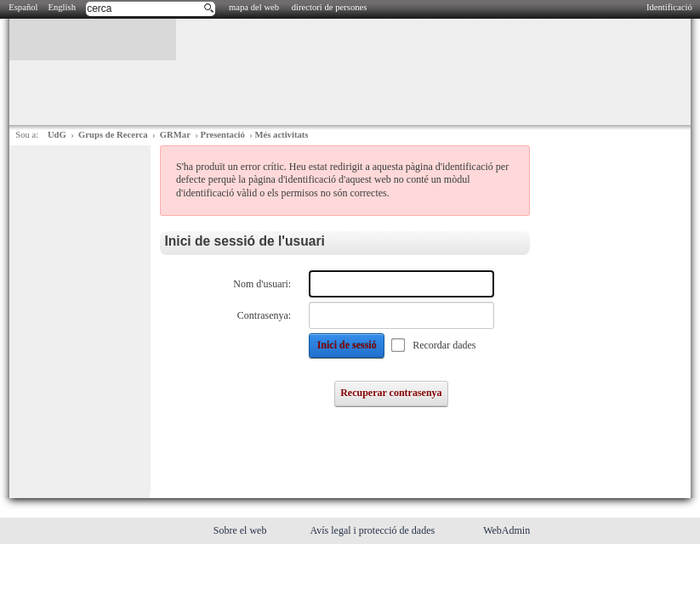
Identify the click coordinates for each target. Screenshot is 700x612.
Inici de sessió (347, 345)
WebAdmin (507, 530)
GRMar (175, 135)
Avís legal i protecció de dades (373, 530)
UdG (57, 135)
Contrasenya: (264, 315)
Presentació (222, 135)
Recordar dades (444, 345)
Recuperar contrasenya (391, 393)
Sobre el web (242, 530)
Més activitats (281, 135)
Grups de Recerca (113, 135)
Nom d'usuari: (262, 284)
